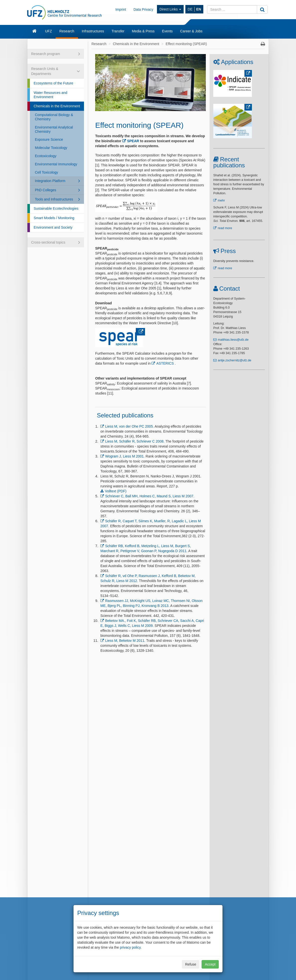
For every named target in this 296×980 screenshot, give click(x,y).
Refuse (191, 964)
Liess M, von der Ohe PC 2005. (129, 426)
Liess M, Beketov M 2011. (125, 641)
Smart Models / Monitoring (54, 218)
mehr (221, 200)
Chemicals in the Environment (57, 106)
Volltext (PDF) (116, 491)
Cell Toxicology (46, 172)
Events (167, 31)
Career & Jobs (191, 31)
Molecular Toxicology (51, 148)
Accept (210, 964)
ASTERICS (165, 363)
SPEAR (133, 141)
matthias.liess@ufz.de (233, 340)
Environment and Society (53, 227)
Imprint (121, 9)
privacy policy (130, 947)
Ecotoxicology (46, 156)
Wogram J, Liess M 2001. (125, 456)
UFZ (48, 31)
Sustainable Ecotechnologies (56, 208)
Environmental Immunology (56, 164)
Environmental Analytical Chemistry (54, 129)
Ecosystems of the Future (53, 83)
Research (67, 31)
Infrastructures (93, 31)
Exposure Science (49, 139)
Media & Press (143, 31)
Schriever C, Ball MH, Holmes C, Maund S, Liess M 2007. (150, 496)
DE (190, 9)
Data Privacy (143, 9)
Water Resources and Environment (50, 95)
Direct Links (170, 9)
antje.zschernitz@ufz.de (235, 360)
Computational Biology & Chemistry (54, 117)
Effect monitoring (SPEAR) (186, 44)
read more (225, 228)
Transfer (118, 31)
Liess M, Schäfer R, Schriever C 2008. (135, 441)
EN (199, 9)
